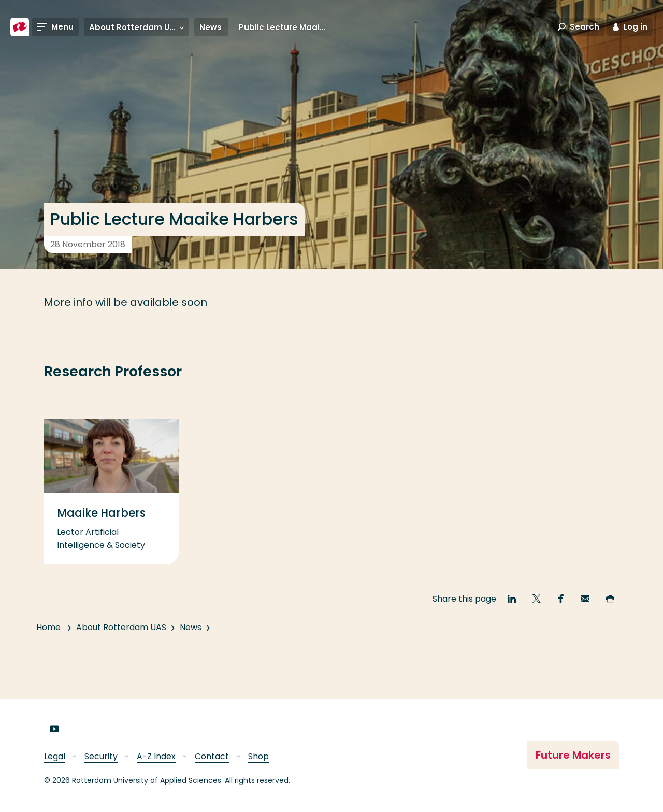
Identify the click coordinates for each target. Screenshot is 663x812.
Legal (55, 756)
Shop (258, 756)
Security (101, 756)
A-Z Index (156, 756)
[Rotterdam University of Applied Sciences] (20, 27)
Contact (212, 756)
